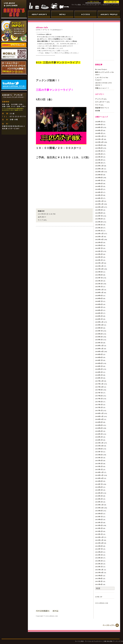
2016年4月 (99, 431)
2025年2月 (99, 160)
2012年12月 (99, 537)
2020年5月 (99, 307)
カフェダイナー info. (103, 102)
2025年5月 (99, 151)
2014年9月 (99, 481)
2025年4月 (99, 154)
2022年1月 (99, 260)
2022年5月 (99, 251)
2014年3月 (99, 496)
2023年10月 (99, 207)
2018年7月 (99, 360)
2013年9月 (99, 511)
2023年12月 (99, 201)
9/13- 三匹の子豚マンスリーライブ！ (58, 63)
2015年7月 (99, 452)
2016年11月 (99, 416)
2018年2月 (99, 375)
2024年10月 (99, 172)
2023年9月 (99, 210)
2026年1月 (99, 133)
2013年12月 (99, 505)
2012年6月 (99, 552)
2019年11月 (99, 322)
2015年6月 (99, 455)
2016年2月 (99, 437)
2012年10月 (99, 543)
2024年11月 (99, 169)
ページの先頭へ (43, 611)
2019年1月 (99, 343)
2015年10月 (99, 446)
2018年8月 (99, 357)
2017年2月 (99, 407)
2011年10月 (99, 573)
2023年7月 (99, 216)
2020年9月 (99, 296)
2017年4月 (99, 402)
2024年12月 (99, 166)
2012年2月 (99, 564)
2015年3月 (99, 464)
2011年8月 (99, 576)
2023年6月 (99, 219)
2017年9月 (99, 390)
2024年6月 (99, 183)
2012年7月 (99, 549)
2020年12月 (99, 290)
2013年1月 (99, 534)
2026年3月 (99, 127)
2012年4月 (99, 558)
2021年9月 (99, 272)
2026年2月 (99, 130)
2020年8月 (99, 298)
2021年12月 (99, 263)
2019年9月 (99, 328)
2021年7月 (99, 278)
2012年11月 (99, 540)
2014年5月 (99, 490)
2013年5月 (99, 523)
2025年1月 (99, 163)
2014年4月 (99, 493)
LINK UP (99, 597)
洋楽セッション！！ (102, 88)
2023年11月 (99, 204)
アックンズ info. (101, 99)
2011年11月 (99, 570)
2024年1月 (99, 198)
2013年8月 (99, 514)
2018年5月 (99, 366)
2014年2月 (99, 499)
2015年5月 (99, 458)
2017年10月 (99, 387)
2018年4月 (99, 369)
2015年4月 (99, 461)
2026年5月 (99, 122)
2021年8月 (99, 275)
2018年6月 (99, 363)
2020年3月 (99, 313)
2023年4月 (99, 222)
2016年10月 (99, 419)
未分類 (98, 111)
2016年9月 (99, 422)
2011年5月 (99, 581)
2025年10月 (99, 142)
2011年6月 (99, 578)
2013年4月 (99, 525)
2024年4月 (99, 189)
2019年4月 (99, 337)
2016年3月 (99, 434)
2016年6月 (99, 428)
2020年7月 (99, 301)
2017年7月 (99, 393)
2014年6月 (99, 487)
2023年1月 (99, 231)
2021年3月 (99, 284)
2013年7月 (99, 517)
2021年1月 (99, 287)
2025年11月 (99, 139)
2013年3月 (99, 528)
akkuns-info (42, 27)
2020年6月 (99, 304)
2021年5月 (99, 281)
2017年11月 (99, 384)
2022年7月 (99, 248)
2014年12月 (99, 472)
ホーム (56, 611)
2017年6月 (99, 396)
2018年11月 (99, 349)
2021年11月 (99, 266)
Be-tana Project (101, 69)
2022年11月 (99, 237)
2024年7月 (99, 180)
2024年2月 (99, 195)
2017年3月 (99, 405)
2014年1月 (99, 502)
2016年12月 (99, 413)
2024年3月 (99, 192)
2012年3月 (99, 561)
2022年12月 (99, 234)
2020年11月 (99, 293)
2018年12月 (99, 346)
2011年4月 (99, 584)
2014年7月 (99, 484)
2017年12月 (99, 381)
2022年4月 (99, 254)
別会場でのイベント (102, 108)
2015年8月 (99, 449)
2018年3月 (99, 372)
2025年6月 (99, 148)
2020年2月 (99, 316)
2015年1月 (99, 469)
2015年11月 (99, 443)
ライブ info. (42, 220)
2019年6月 (99, 334)
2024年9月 (99, 175)
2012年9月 (99, 546)
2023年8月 (99, 213)
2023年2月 (99, 228)
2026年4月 (99, 125)
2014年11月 (99, 475)
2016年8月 (99, 425)
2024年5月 (99, 186)
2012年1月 (99, 567)
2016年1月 (99, 440)
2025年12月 (99, 136)
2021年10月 (99, 269)
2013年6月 (99, 519)
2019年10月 (99, 325)
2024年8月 (99, 178)
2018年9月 (99, 354)
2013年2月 (99, 531)
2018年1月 (99, 378)
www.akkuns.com (102, 603)
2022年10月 (99, 239)
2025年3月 (99, 157)
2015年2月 (99, 466)
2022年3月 (99, 257)
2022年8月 (99, 245)
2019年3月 (99, 340)
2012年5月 (99, 555)
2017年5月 (99, 399)
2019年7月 (99, 331)
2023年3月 (99, 225)
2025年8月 (99, 145)
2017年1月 (99, 410)
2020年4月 (99, 310)
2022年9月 (99, 242)
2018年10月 (99, 351)
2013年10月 (99, 508)
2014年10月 (99, 478)
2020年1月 (99, 319)
